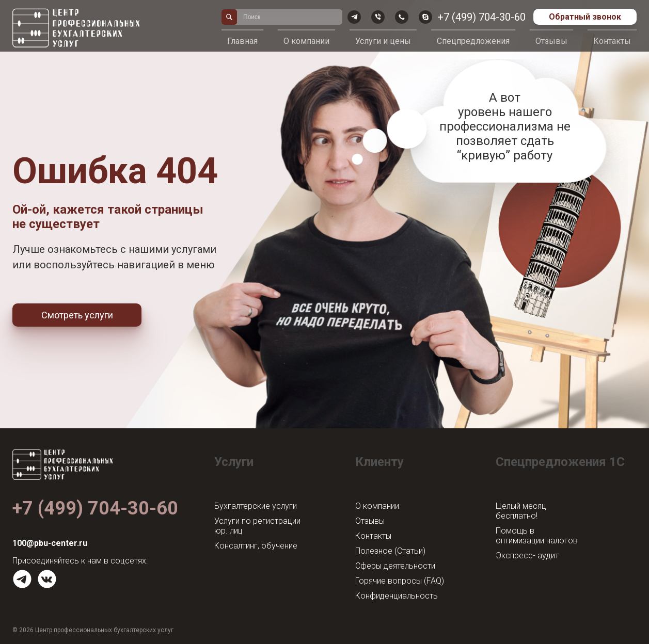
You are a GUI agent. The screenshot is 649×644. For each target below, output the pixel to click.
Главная (242, 41)
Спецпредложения (473, 41)
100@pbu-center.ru (50, 543)
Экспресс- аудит (527, 556)
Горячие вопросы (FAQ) (400, 581)
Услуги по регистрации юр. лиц (257, 526)
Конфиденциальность (397, 596)
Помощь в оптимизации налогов (537, 536)
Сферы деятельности (395, 566)
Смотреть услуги (77, 315)
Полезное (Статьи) (390, 551)
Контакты (612, 41)
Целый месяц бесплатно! (521, 511)
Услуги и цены (383, 41)
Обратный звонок (585, 17)
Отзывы (551, 41)
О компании (306, 41)
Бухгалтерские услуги (256, 506)
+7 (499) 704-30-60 (481, 17)
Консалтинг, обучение (256, 546)
